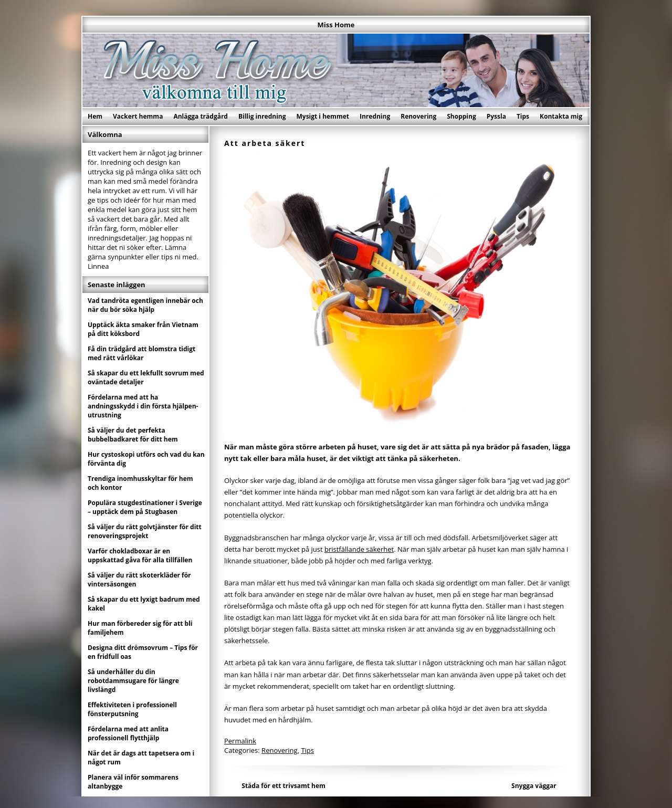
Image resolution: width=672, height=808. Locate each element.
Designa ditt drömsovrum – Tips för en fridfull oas (143, 652)
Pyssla (496, 116)
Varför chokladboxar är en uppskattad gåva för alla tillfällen (140, 555)
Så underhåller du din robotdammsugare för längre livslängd (133, 681)
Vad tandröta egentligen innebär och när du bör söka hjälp (145, 305)
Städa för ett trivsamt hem (283, 786)
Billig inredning (262, 116)
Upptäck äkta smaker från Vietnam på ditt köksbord (143, 329)
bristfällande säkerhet (359, 549)
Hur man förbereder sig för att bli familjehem (140, 628)
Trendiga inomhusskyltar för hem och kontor (140, 483)
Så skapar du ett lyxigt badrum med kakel (144, 604)
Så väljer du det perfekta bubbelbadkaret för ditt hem (133, 435)
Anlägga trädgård (201, 116)
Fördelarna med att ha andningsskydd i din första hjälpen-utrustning (143, 406)
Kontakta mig (561, 116)
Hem (95, 116)
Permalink (240, 741)
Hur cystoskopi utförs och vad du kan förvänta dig (146, 459)
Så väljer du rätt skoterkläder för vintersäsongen (139, 580)
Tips (523, 116)
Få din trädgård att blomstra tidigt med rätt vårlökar (141, 353)
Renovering (418, 116)
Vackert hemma (138, 116)
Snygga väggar (534, 786)
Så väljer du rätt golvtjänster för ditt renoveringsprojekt (145, 531)
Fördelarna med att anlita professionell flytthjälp (128, 733)
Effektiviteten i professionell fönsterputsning (132, 709)
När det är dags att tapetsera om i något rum (141, 758)
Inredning (375, 116)
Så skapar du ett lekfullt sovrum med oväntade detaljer (146, 377)
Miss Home (336, 25)
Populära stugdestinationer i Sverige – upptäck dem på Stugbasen (145, 507)
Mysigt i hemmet (323, 116)
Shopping (461, 116)
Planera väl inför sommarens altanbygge (133, 782)
